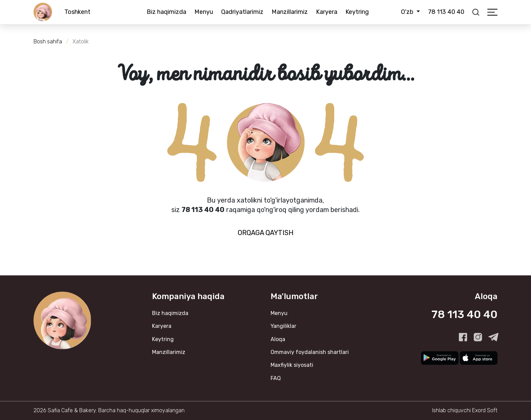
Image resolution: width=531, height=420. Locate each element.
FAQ (276, 378)
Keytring (357, 12)
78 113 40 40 (446, 12)
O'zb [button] (408, 12)
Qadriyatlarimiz (242, 12)
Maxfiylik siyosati (292, 365)
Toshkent (77, 12)
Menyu (204, 12)
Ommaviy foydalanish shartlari (310, 352)
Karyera (327, 12)
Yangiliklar (283, 326)
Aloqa (278, 339)
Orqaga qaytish (266, 233)
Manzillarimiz (290, 12)
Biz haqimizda (166, 12)
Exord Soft (485, 410)
